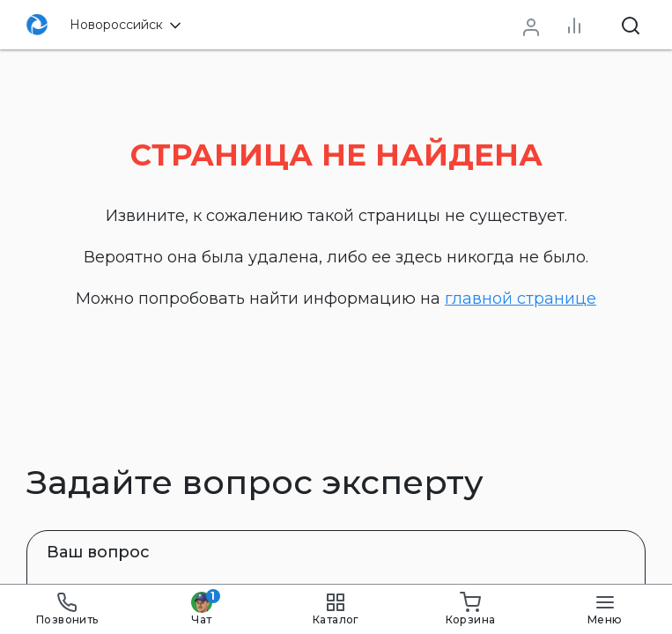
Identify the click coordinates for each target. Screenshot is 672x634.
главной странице (521, 299)
